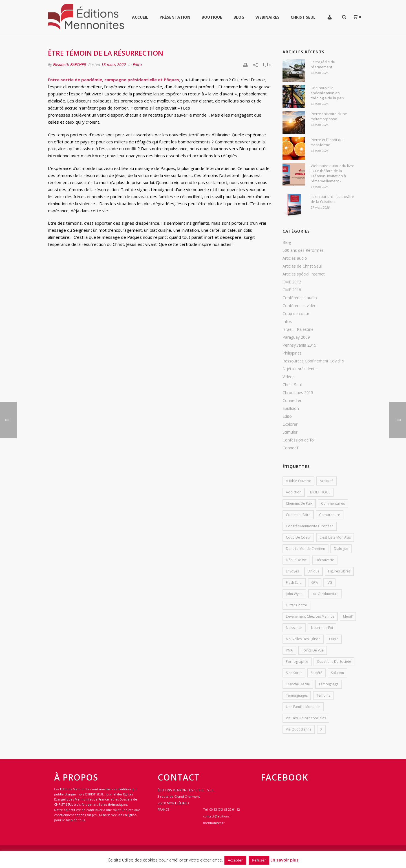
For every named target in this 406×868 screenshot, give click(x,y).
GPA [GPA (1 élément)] (315, 582)
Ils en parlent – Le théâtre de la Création (332, 199)
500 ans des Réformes (303, 250)
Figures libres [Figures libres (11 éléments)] (339, 571)
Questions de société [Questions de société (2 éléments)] (334, 662)
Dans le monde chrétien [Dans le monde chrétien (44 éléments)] (305, 549)
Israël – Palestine (298, 329)
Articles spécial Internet (304, 274)
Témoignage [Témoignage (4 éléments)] (329, 684)
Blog (239, 17)
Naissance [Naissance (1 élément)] (294, 628)
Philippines (292, 353)
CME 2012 (292, 282)
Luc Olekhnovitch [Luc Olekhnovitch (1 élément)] (325, 594)
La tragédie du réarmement (323, 64)
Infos (287, 322)
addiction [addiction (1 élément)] (294, 492)
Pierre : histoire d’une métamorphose (329, 116)
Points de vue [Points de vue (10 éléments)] (313, 650)
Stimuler (290, 432)
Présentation (175, 17)
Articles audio (295, 258)
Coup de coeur (296, 314)
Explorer (290, 424)
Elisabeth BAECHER (69, 65)
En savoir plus (284, 860)
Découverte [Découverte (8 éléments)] (325, 560)
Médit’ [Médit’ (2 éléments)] (348, 616)
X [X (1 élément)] (321, 729)
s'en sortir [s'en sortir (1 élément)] (294, 673)
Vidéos (289, 377)
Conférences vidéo (300, 306)
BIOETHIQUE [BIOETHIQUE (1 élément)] (320, 492)
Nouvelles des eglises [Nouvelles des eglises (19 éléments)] (303, 639)
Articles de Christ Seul (302, 266)
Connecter (292, 401)
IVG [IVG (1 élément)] (329, 582)
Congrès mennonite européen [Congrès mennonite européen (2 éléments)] (310, 526)
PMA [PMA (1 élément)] (289, 650)
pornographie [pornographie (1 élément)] (297, 662)
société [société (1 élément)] (316, 673)
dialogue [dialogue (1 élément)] (341, 549)
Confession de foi (299, 440)
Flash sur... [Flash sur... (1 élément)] (294, 582)
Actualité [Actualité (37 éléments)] (327, 481)
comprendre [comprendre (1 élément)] (330, 515)
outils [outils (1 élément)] (334, 639)
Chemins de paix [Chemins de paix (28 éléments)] (299, 503)
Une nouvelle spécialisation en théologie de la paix (327, 93)
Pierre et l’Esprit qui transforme (327, 142)
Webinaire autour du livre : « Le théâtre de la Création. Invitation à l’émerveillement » (333, 173)
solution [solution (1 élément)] (337, 673)
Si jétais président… (300, 369)
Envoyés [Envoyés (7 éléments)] (292, 571)
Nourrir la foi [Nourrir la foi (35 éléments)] (322, 628)
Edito (137, 65)
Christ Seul (303, 17)
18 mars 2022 (114, 65)
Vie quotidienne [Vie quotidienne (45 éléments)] (299, 729)
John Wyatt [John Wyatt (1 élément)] (294, 594)
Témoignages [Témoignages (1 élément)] (297, 695)
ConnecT (291, 448)
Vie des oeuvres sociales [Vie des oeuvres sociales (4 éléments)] (306, 718)
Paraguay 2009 (296, 337)
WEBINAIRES (267, 17)
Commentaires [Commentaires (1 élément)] (333, 503)
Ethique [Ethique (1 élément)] (314, 571)
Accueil (140, 17)
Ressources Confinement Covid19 (313, 361)
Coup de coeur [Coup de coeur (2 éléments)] (298, 537)
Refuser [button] (259, 860)
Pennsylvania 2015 (299, 345)
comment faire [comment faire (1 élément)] (298, 515)
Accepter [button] (235, 860)
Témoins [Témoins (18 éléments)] (323, 695)
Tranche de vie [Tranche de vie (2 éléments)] (298, 684)
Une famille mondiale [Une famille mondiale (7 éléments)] (303, 707)
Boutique (212, 17)
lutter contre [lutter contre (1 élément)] (296, 605)
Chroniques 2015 (298, 393)
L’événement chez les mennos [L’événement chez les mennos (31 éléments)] (310, 616)
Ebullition (291, 408)
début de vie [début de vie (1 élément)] (296, 560)
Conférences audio (300, 298)
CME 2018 (292, 290)
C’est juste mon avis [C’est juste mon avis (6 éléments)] (335, 537)
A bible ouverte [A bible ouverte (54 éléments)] (298, 481)
